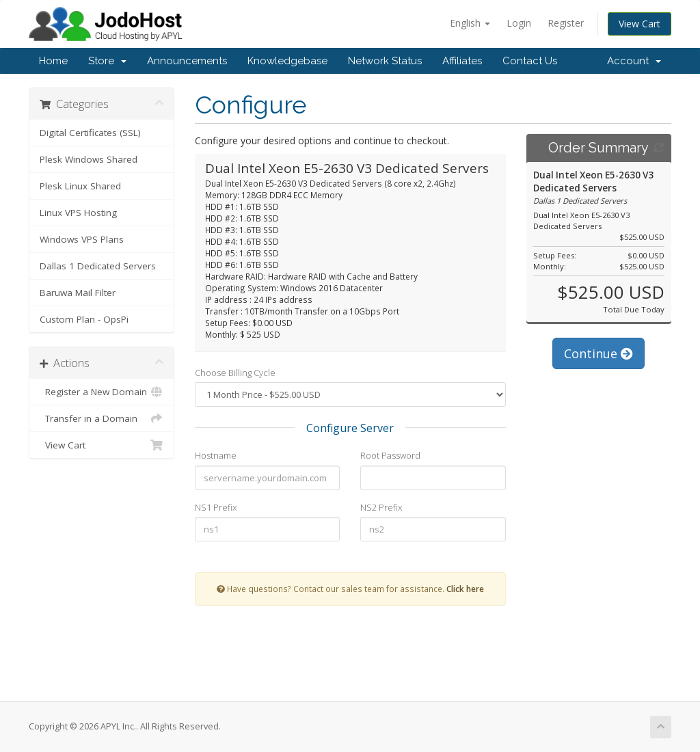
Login (519, 23)
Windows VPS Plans (82, 239)
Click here (465, 589)
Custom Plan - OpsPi (84, 319)
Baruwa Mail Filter (78, 293)
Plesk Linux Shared (80, 186)
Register (566, 23)
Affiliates (462, 61)
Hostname (216, 455)
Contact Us (530, 61)
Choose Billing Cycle (235, 373)
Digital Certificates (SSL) (90, 133)
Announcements (187, 61)
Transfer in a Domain (102, 418)
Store (107, 61)
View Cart (640, 24)
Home (53, 61)
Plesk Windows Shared (89, 159)
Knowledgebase (287, 61)
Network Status (385, 61)
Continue (598, 353)
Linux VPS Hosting (78, 213)
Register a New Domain (102, 392)
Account (634, 61)
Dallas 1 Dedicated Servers (98, 266)
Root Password (390, 455)
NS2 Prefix (381, 507)
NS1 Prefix (216, 507)
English (470, 23)
